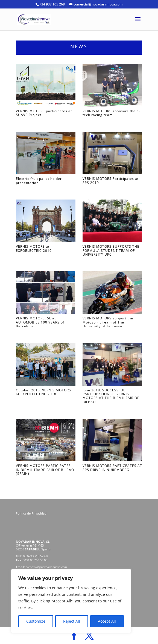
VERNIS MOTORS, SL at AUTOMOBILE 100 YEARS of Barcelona (40, 322)
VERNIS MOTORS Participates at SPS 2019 (111, 181)
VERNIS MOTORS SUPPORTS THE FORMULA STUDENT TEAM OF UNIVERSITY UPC (111, 250)
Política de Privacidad (32, 513)
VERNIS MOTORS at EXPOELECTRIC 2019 (34, 248)
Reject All (72, 621)
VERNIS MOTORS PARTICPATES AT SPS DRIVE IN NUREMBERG (112, 468)
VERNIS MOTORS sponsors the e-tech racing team (111, 113)
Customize (36, 621)
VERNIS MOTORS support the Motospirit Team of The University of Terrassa (108, 322)
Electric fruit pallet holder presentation (39, 181)
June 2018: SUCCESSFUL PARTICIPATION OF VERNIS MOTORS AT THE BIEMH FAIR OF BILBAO (111, 396)
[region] (71, 601)
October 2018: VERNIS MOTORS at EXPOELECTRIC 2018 (43, 392)
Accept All (107, 621)
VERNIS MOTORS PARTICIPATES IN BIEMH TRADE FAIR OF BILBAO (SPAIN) (45, 470)
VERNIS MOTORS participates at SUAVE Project (44, 113)
